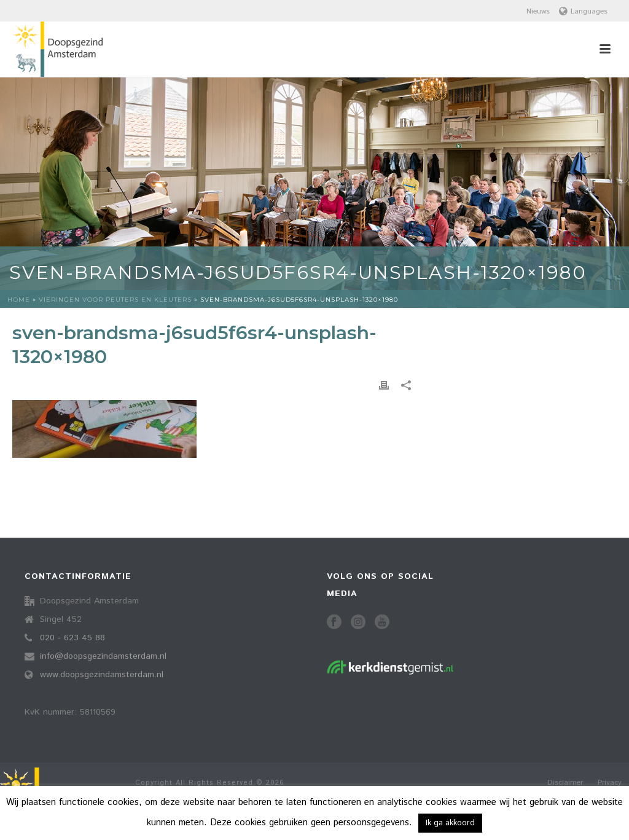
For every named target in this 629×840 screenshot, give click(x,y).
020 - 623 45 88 (72, 638)
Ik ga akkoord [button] (450, 823)
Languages (583, 11)
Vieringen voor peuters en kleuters (115, 300)
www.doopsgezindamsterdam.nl (102, 675)
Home (19, 300)
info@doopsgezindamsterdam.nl (103, 656)
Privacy (610, 783)
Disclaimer (565, 783)
